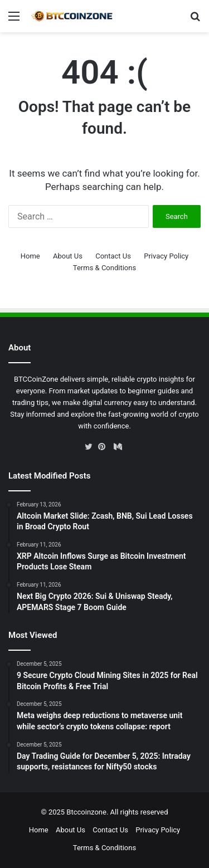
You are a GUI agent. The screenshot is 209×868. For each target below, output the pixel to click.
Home (30, 256)
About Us (68, 256)
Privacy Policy (166, 256)
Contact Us (113, 256)
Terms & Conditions (104, 268)
